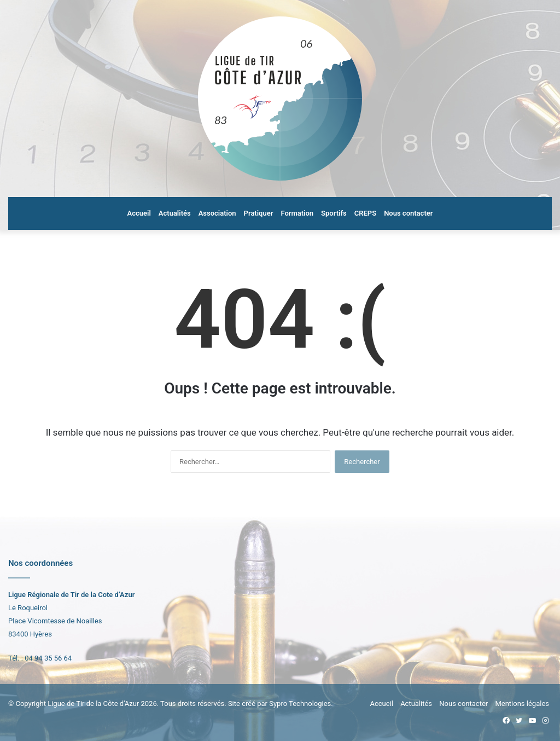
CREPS (365, 213)
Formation (297, 213)
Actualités (175, 213)
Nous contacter (408, 213)
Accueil (139, 213)
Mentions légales (522, 704)
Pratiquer (259, 213)
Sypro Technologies (300, 704)
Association (217, 213)
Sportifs (334, 213)
